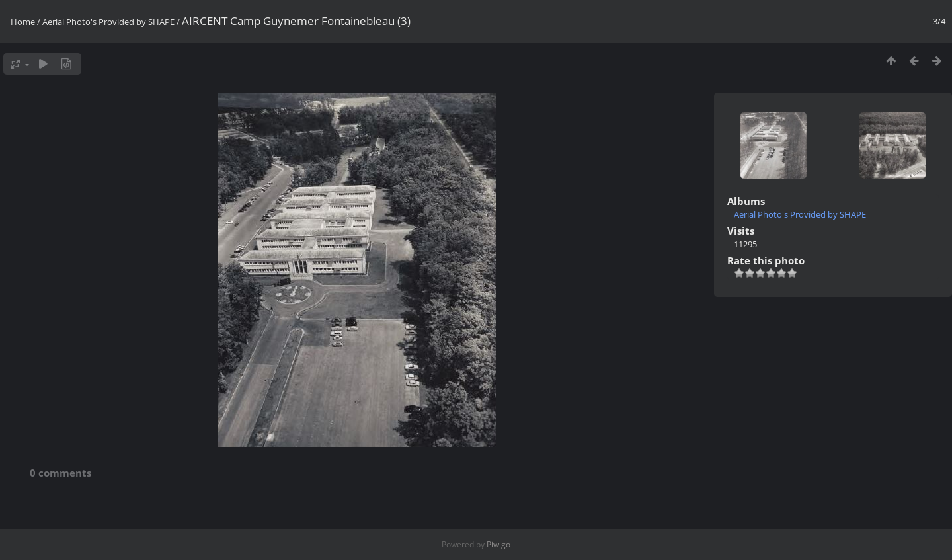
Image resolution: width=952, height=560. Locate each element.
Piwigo (498, 544)
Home (23, 22)
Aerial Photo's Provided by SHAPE (108, 22)
